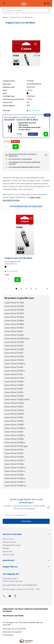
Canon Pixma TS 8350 (14, 425)
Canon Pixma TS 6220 (14, 335)
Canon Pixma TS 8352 (14, 439)
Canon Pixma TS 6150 (14, 328)
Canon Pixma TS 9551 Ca (15, 486)
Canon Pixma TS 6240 (14, 342)
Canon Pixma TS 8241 (14, 407)
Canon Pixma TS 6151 (14, 331)
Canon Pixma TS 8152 (14, 392)
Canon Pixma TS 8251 (14, 417)
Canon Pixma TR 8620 (14, 321)
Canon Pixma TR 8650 (14, 324)
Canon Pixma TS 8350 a (15, 428)
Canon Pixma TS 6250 (14, 349)
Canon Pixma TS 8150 (14, 385)
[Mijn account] (45, 3)
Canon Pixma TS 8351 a (15, 435)
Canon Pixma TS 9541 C (15, 471)
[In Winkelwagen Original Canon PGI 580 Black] (18, 280)
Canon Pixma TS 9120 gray (16, 446)
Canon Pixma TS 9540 (14, 464)
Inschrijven (26, 521)
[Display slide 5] (36, 289)
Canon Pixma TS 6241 (14, 346)
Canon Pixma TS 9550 (14, 475)
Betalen (6, 548)
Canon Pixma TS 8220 (14, 396)
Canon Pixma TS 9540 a (15, 468)
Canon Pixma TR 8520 (14, 313)
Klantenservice (9, 542)
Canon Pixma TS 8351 (14, 432)
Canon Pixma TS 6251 (14, 353)
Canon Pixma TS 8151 (14, 389)
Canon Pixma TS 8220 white (17, 400)
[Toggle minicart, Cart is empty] (48, 3)
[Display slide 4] (31, 289)
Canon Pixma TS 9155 (14, 453)
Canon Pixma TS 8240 (14, 403)
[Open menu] (4, 3)
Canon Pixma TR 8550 (14, 317)
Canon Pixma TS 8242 (14, 410)
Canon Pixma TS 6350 (14, 360)
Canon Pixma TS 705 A (14, 378)
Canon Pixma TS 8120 (14, 382)
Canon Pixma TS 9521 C (15, 461)
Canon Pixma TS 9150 (14, 450)
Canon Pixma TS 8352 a (15, 443)
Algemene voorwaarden (12, 632)
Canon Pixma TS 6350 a (15, 364)
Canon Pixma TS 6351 (14, 367)
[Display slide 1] (16, 289)
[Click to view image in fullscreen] (26, 53)
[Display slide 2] (21, 289)
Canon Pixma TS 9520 (14, 457)
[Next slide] (47, 289)
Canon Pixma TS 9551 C (15, 482)
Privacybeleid (8, 635)
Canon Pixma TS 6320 (14, 357)
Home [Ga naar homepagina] (5, 17)
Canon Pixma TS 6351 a (15, 371)
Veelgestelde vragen (12, 545)
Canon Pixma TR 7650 (14, 310)
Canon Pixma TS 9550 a (15, 478)
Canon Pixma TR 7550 (14, 306)
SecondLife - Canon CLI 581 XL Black (21, 120)
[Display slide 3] (26, 289)
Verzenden (8, 551)
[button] (26, 534)
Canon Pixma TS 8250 (14, 414)
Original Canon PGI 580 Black (19, 258)
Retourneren (8, 555)
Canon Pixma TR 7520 (14, 303)
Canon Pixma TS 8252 (14, 421)
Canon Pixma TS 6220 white (17, 339)
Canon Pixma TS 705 (14, 374)
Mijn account (8, 539)
